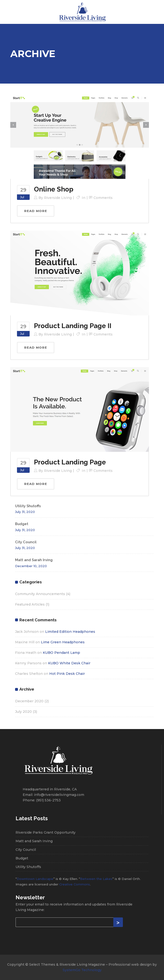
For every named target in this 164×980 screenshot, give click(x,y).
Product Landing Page (70, 462)
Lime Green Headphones (63, 642)
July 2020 (23, 712)
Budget (22, 524)
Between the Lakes (96, 879)
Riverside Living (58, 198)
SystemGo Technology (82, 970)
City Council (26, 542)
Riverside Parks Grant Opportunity (46, 832)
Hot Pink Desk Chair (67, 674)
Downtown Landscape (35, 879)
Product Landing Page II (73, 326)
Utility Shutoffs (28, 506)
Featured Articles (30, 604)
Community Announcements (40, 594)
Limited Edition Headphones (70, 632)
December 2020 (29, 701)
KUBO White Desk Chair (69, 663)
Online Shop (54, 189)
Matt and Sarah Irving (34, 560)
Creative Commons (75, 884)
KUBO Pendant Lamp (61, 653)
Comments (103, 198)
